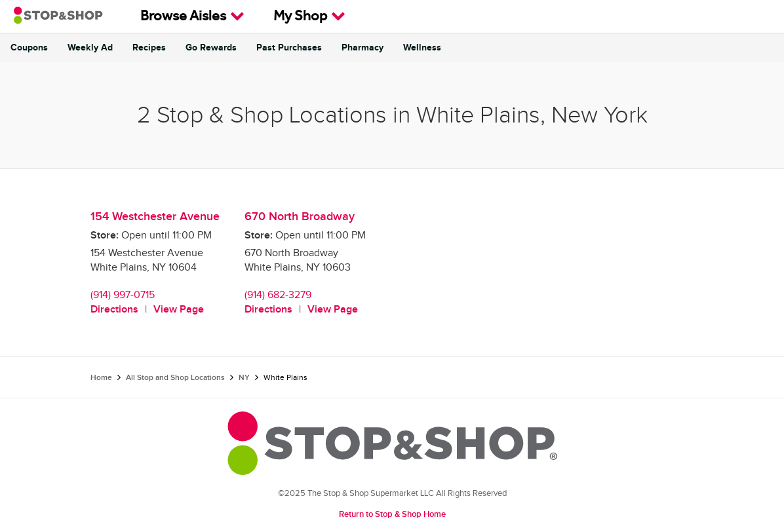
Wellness (422, 48)
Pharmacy (363, 48)
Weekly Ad (90, 48)
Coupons (29, 48)
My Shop (309, 16)
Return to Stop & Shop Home (392, 514)
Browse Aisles (192, 16)
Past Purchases (289, 48)
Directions (114, 310)
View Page (179, 310)
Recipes (149, 48)
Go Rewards (211, 48)
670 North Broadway (300, 217)
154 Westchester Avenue (155, 217)
